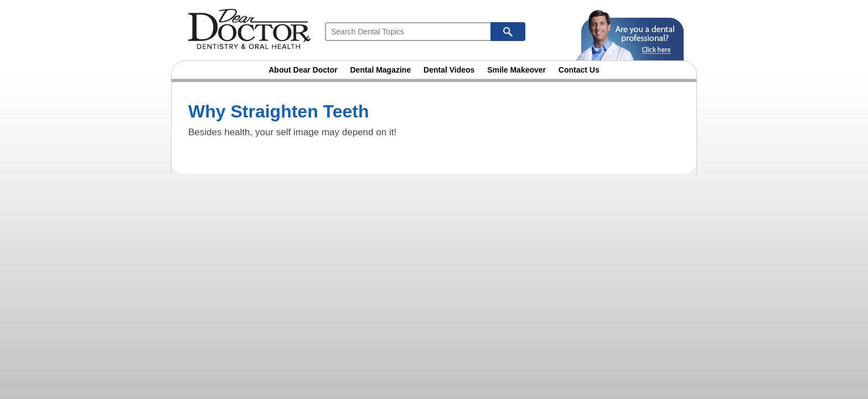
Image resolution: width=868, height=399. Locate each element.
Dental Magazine (381, 70)
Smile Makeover (516, 70)
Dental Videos (449, 70)
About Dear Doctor (303, 70)
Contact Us (579, 70)
